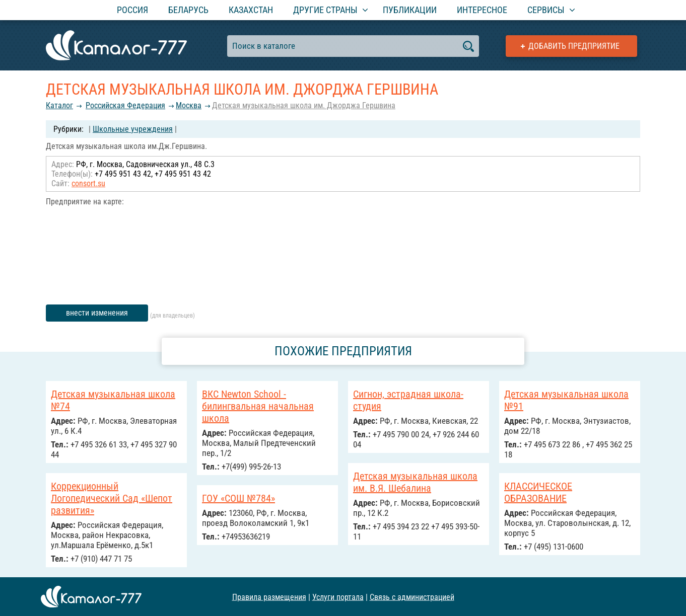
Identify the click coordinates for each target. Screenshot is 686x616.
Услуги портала (338, 597)
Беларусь (188, 10)
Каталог (59, 105)
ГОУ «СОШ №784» (238, 498)
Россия (132, 10)
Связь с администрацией (412, 597)
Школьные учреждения (133, 129)
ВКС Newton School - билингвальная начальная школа (258, 406)
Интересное (482, 10)
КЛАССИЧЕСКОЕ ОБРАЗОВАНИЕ (538, 492)
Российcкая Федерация (125, 105)
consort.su (88, 183)
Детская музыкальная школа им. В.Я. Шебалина (415, 482)
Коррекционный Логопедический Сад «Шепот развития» (112, 498)
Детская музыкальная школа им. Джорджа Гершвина (304, 105)
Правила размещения (269, 597)
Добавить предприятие (574, 46)
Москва (189, 105)
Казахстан (251, 10)
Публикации (410, 10)
